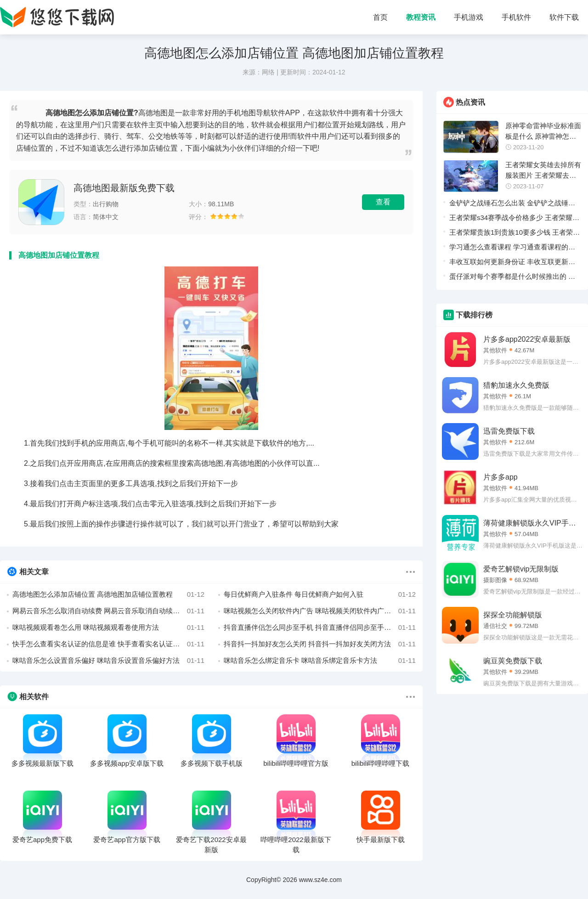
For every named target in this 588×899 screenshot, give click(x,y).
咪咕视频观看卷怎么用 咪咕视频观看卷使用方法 (108, 628)
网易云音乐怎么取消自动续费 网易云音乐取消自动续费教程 (108, 611)
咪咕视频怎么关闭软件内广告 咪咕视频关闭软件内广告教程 (320, 611)
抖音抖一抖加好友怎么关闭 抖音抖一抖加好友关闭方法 (320, 644)
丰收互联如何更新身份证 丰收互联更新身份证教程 (512, 263)
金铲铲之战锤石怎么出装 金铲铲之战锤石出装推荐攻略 (512, 205)
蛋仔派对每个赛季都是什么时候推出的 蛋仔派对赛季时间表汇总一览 (512, 278)
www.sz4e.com (320, 880)
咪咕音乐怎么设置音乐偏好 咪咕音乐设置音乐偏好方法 (108, 661)
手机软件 (516, 17)
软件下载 (564, 17)
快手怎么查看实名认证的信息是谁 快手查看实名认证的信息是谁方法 (108, 644)
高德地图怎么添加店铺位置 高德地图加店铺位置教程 (108, 594)
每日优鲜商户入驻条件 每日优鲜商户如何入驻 (320, 594)
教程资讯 (421, 17)
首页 (380, 17)
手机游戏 (469, 17)
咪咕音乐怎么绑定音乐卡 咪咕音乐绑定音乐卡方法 (320, 661)
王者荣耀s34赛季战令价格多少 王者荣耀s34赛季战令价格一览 (511, 219)
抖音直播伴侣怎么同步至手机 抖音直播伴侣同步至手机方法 (320, 628)
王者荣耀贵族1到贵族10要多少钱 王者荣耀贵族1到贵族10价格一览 (514, 234)
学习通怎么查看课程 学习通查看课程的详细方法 (512, 249)
